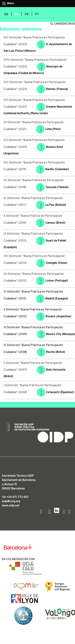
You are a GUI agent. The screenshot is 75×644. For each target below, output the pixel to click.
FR (27, 15)
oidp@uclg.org (11, 501)
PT (37, 15)
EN (6, 15)
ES (16, 15)
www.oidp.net (11, 506)
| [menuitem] (11, 14)
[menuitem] (6, 15)
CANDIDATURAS (63, 24)
